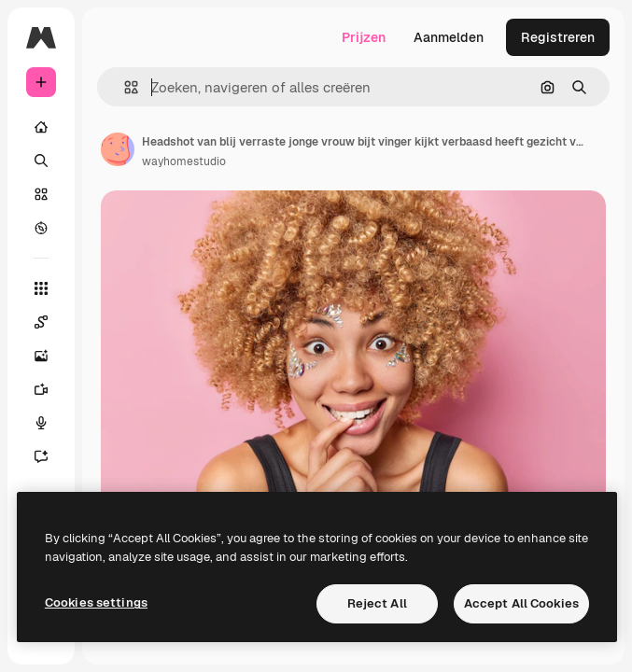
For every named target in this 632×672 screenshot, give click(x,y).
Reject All (377, 603)
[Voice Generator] (50, 423)
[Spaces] (50, 322)
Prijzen (364, 37)
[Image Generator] (50, 356)
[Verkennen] (41, 228)
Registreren (558, 37)
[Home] (41, 127)
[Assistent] (50, 456)
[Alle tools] (41, 288)
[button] (124, 87)
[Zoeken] (41, 161)
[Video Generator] (50, 389)
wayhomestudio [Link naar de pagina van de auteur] (184, 161)
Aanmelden (449, 37)
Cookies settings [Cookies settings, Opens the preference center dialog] (96, 602)
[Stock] (41, 194)
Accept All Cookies (521, 603)
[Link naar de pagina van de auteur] (118, 149)
